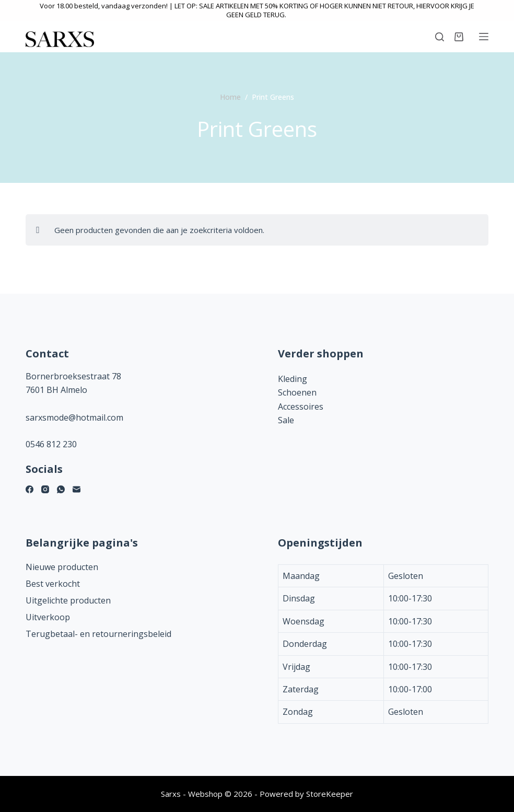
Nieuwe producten (62, 567)
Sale (286, 420)
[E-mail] (77, 489)
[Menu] (484, 37)
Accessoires (301, 407)
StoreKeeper (330, 794)
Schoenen (297, 392)
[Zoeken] (440, 37)
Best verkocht (53, 584)
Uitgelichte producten (68, 600)
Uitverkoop (48, 617)
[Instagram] (45, 489)
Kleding (293, 379)
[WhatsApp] (61, 489)
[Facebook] (30, 489)
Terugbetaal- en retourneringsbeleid (98, 634)
